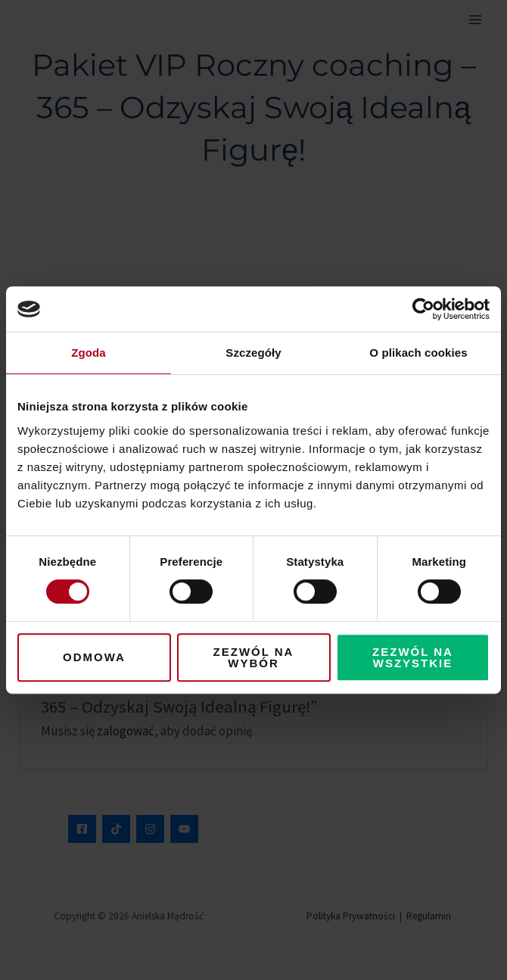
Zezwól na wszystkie (413, 657)
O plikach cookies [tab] (418, 353)
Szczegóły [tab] (253, 353)
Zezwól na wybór (254, 657)
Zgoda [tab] (89, 353)
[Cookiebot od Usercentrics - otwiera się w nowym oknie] (423, 309)
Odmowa (94, 657)
